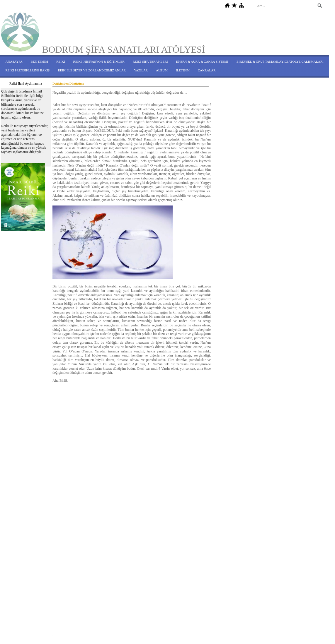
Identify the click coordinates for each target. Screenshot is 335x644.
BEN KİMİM (40, 61)
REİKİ (61, 61)
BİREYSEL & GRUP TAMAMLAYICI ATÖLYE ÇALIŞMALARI (280, 61)
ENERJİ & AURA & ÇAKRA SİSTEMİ (202, 61)
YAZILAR (141, 70)
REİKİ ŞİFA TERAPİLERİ (150, 61)
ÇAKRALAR (207, 70)
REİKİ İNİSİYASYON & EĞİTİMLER (99, 61)
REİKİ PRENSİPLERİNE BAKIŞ (28, 70)
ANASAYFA (14, 61)
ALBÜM (162, 70)
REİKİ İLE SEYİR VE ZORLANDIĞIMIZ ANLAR (92, 70)
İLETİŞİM (183, 70)
